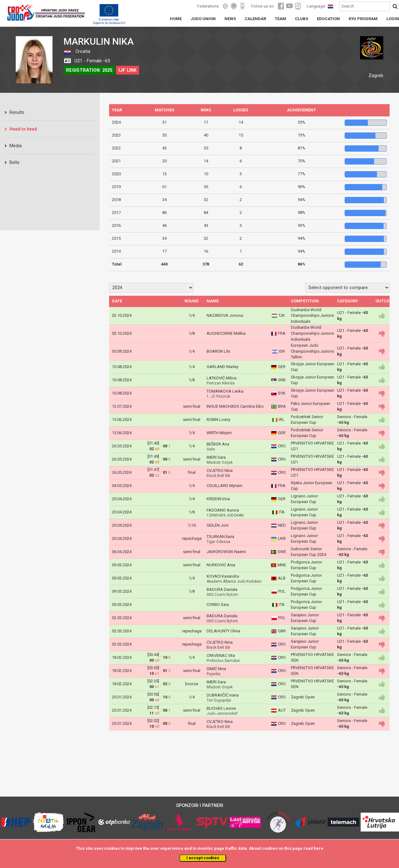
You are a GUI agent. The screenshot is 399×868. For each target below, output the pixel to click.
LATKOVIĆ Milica (222, 378)
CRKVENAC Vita (221, 655)
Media (16, 146)
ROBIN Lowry (218, 420)
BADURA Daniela (222, 589)
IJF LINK (127, 70)
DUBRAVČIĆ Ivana (223, 695)
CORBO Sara (218, 605)
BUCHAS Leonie (221, 708)
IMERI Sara (216, 457)
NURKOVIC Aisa (221, 565)
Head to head (23, 129)
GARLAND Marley (222, 367)
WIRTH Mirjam (219, 433)
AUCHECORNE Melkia (226, 333)
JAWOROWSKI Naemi (226, 552)
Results (17, 112)
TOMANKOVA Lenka (225, 391)
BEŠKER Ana (218, 444)
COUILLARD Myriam (224, 486)
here (319, 848)
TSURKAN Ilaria (220, 537)
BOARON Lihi (218, 351)
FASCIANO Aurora (223, 510)
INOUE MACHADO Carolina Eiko (235, 406)
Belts (14, 162)
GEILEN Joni (218, 525)
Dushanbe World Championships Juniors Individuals (312, 316)
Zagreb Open (303, 697)
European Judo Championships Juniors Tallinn (312, 351)
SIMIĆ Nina (216, 669)
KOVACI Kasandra (223, 576)
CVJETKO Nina (220, 470)
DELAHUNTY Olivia (223, 631)
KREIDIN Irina (218, 499)
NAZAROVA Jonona (225, 315)
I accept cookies (203, 858)
